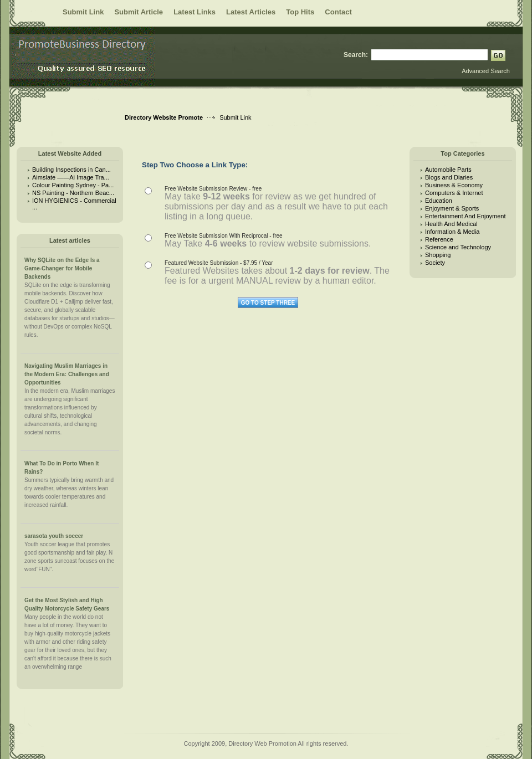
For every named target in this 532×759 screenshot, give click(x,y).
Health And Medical (451, 224)
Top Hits (300, 12)
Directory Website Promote (164, 117)
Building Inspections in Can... (71, 170)
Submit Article (139, 12)
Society (435, 263)
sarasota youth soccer (54, 536)
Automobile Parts (448, 170)
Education (439, 201)
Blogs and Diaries (449, 177)
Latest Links (195, 12)
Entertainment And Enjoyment (465, 216)
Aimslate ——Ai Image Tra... (71, 177)
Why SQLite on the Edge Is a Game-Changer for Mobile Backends (62, 268)
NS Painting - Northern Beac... (73, 193)
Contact (338, 12)
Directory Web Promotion (262, 743)
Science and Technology (458, 247)
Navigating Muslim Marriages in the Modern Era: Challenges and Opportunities (67, 374)
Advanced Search (486, 71)
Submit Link (83, 12)
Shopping (438, 255)
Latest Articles (251, 12)
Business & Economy (454, 185)
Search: (356, 55)
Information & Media (452, 232)
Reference (439, 239)
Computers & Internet (454, 193)
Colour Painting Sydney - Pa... (73, 185)
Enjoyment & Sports (452, 208)
